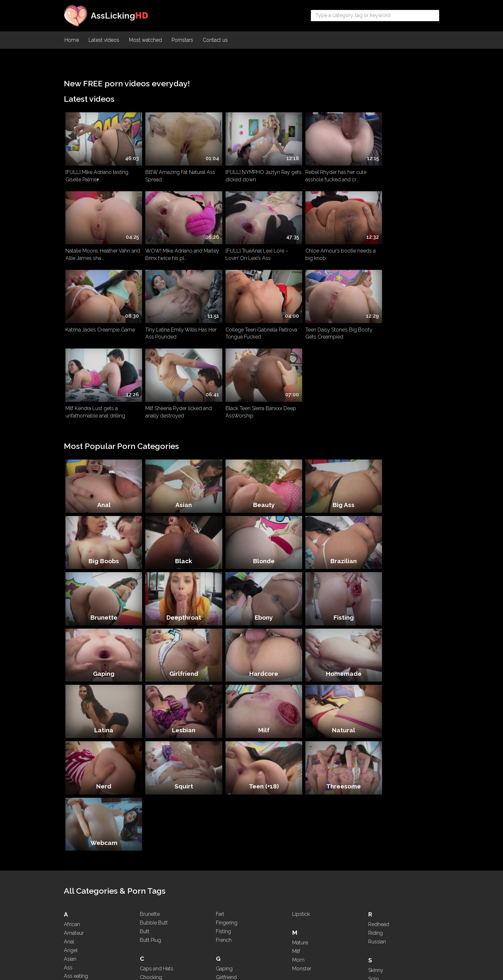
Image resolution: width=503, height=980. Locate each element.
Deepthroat (402, 465)
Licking (224, 924)
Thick (374, 857)
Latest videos (104, 40)
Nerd (102, 623)
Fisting (177, 518)
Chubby (149, 767)
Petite (299, 887)
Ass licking (76, 765)
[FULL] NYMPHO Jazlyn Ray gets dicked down (248, 173)
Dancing (149, 821)
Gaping (252, 518)
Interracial (227, 841)
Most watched (145, 40)
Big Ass (327, 412)
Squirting (378, 786)
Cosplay (149, 784)
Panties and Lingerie (315, 869)
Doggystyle (153, 847)
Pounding (303, 912)
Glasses (225, 767)
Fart (220, 695)
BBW (70, 846)
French (224, 721)
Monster (302, 749)
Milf (327, 571)
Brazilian (251, 465)
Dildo (146, 838)
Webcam (402, 623)
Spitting (377, 768)
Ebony (101, 518)
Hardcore (402, 518)
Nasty (299, 778)
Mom (298, 741)
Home (72, 40)
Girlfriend (327, 518)
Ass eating (76, 757)
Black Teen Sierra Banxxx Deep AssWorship (401, 323)
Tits (372, 874)
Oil (295, 841)
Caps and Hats (157, 749)
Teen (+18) (252, 623)
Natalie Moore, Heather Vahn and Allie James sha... (398, 173)
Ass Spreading (81, 783)
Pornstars (182, 40)
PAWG (300, 878)
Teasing (377, 840)
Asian (177, 412)
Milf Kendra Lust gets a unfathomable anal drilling (245, 323)
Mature (300, 723)
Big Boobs (402, 412)
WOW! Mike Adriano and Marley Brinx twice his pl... (95, 248)
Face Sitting (153, 912)
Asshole (73, 809)
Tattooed (379, 831)
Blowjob (74, 906)
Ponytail (301, 904)
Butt (145, 712)
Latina (177, 571)
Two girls (379, 892)
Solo (374, 760)
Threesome (327, 623)
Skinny (376, 751)
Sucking (377, 803)
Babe (70, 837)
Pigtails (300, 895)
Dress (146, 855)
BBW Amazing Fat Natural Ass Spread (175, 173)
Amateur (74, 714)
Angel (71, 731)
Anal (101, 412)
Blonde (177, 465)
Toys (374, 883)
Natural (402, 571)
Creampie (151, 792)
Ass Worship (78, 800)
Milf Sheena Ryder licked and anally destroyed (324, 323)
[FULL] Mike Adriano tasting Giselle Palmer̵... (97, 173)
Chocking (151, 758)
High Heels (228, 804)
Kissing (224, 869)
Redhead (379, 705)
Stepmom (380, 794)
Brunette (327, 465)
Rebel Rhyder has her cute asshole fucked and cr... (321, 173)
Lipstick (301, 695)
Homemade (102, 571)
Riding (375, 714)
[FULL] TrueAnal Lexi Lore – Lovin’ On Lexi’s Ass (172, 248)
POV (298, 921)
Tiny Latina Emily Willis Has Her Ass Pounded (401, 248)
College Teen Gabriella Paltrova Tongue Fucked (101, 323)
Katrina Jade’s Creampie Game (325, 244)
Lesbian (252, 571)
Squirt (176, 623)
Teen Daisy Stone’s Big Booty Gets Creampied (174, 323)
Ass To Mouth (80, 791)
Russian (377, 722)
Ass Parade (77, 774)
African (72, 705)
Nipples (301, 812)
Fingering (227, 704)
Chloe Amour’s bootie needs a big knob (251, 248)
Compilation (154, 775)
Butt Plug (150, 721)
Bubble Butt (154, 704)
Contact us (215, 40)
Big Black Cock (81, 872)
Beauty (252, 412)
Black (102, 465)
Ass (68, 748)
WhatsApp (381, 929)
